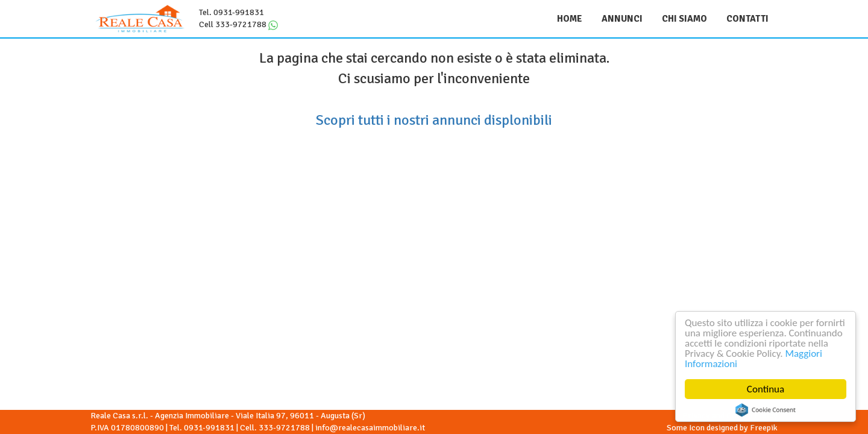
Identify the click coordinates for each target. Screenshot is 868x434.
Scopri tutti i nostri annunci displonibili (434, 120)
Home (570, 19)
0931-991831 (209, 428)
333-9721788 (284, 428)
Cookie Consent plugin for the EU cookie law (766, 410)
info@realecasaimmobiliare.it (370, 428)
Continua (766, 389)
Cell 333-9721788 (233, 24)
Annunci (622, 19)
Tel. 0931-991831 (231, 12)
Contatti (747, 19)
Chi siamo (684, 19)
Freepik (764, 428)
